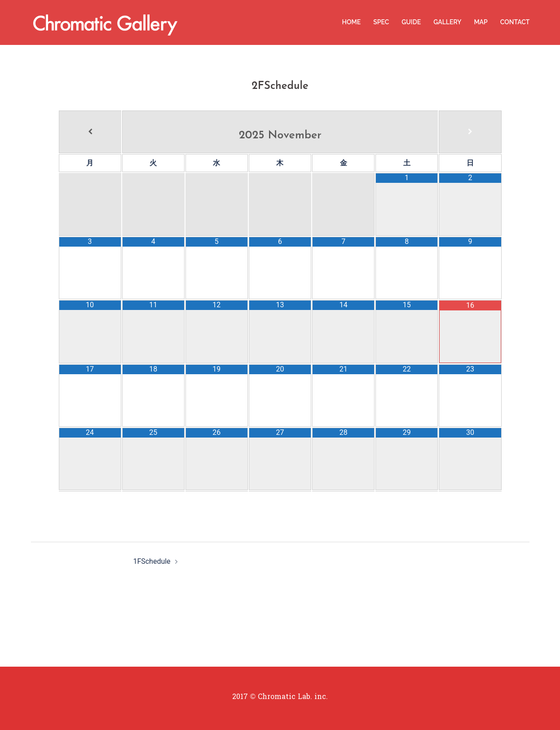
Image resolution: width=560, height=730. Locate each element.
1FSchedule (152, 561)
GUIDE (411, 22)
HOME (352, 22)
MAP (481, 22)
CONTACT (515, 22)
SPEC (381, 22)
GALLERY (447, 22)
